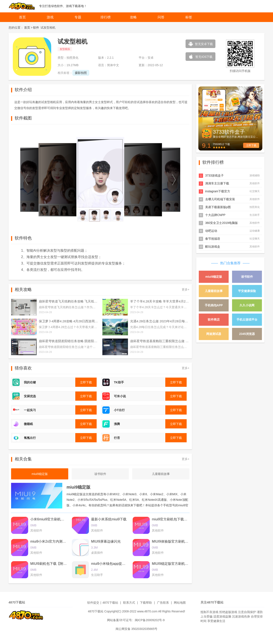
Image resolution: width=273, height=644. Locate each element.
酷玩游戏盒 (213, 247)
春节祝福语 (213, 239)
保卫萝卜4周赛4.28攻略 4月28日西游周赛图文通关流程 (68, 321)
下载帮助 (146, 603)
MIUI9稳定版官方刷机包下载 (174, 564)
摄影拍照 (81, 73)
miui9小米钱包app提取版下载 (113, 564)
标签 (189, 17)
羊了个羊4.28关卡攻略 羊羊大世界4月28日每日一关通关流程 (160, 301)
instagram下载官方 (218, 191)
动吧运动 (211, 231)
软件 (36, 28)
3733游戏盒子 (214, 175)
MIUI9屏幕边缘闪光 (106, 541)
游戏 (50, 17)
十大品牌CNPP (215, 215)
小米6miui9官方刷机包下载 (51, 519)
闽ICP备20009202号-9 (150, 620)
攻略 (133, 17)
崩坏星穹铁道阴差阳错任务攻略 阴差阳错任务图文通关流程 (68, 341)
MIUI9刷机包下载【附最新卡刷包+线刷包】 (63, 564)
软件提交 (93, 603)
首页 (22, 17)
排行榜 (106, 17)
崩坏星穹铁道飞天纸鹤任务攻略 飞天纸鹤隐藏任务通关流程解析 (68, 301)
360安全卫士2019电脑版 (221, 223)
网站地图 (180, 603)
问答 (161, 17)
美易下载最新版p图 (218, 207)
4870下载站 (110, 603)
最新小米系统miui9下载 (109, 519)
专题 (78, 17)
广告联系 (163, 603)
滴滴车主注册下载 (217, 183)
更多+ (186, 289)
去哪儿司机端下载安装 (220, 199)
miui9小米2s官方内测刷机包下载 (55, 541)
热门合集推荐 (230, 263)
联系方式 (129, 603)
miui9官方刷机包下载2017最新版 (177, 519)
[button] (27, 180)
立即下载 (251, 145)
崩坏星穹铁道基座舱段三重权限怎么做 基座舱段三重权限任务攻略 (160, 341)
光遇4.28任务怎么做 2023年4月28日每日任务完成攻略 (160, 321)
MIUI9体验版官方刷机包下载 (174, 541)
